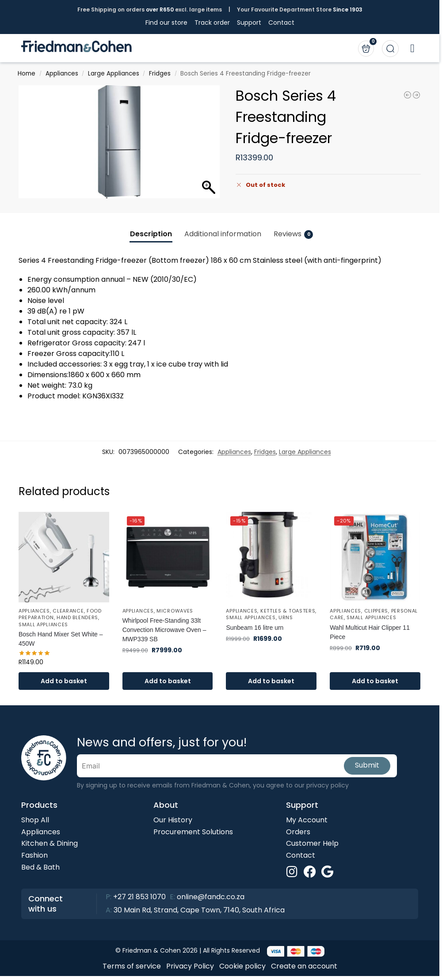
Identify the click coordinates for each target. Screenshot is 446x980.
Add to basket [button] (64, 681)
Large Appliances (114, 74)
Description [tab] (151, 234)
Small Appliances (43, 624)
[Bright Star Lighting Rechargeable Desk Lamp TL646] (408, 95)
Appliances (62, 74)
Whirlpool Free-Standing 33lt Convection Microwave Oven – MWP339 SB (164, 630)
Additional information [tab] (223, 234)
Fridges (160, 74)
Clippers (376, 611)
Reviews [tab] (293, 234)
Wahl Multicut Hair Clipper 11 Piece (370, 632)
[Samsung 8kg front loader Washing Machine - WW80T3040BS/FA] (416, 95)
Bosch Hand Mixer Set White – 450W (61, 639)
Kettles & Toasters (288, 611)
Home (27, 74)
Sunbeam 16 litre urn (255, 628)
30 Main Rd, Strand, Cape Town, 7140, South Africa (199, 910)
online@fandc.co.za (211, 897)
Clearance (68, 611)
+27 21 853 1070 (139, 897)
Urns (286, 617)
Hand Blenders (77, 617)
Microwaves (175, 611)
